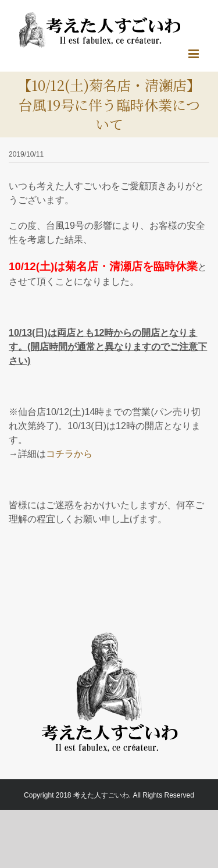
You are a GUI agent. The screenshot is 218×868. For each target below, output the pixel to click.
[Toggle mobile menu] (194, 54)
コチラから (69, 454)
